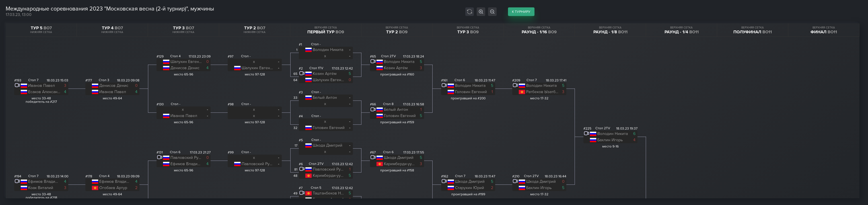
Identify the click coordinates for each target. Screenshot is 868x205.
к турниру (521, 12)
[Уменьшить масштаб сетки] (492, 12)
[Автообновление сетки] (470, 12)
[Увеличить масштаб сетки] (481, 12)
